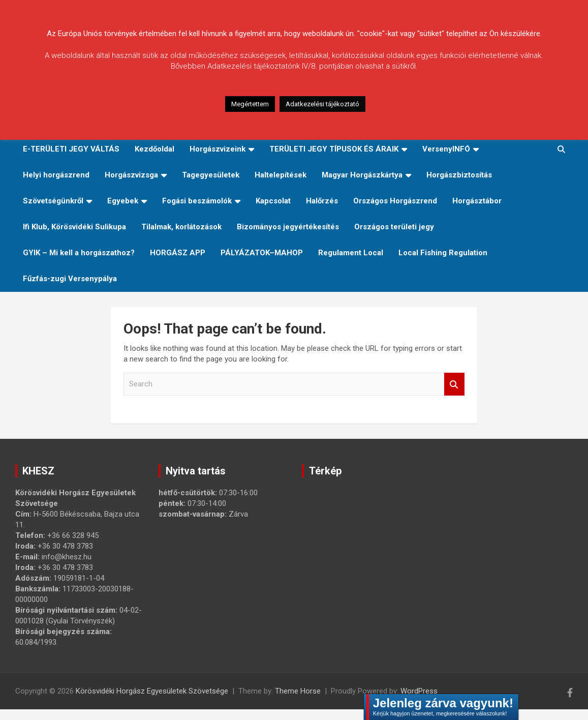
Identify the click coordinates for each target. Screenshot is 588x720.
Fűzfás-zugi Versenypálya (70, 279)
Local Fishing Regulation (443, 253)
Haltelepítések (281, 175)
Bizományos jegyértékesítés (288, 227)
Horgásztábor (477, 201)
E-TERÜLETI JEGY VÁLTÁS (71, 149)
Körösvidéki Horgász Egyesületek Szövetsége (152, 691)
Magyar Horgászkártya (362, 175)
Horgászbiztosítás (459, 175)
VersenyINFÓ (446, 149)
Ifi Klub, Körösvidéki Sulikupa (74, 227)
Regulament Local (351, 253)
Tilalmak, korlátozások (181, 227)
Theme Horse (298, 691)
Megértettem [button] (250, 104)
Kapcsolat (273, 201)
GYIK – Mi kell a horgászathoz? (79, 253)
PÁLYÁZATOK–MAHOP (262, 253)
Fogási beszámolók (197, 201)
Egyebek (123, 201)
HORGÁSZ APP (178, 253)
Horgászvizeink (218, 149)
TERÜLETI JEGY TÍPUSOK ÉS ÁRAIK (334, 149)
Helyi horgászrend (56, 175)
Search (454, 384)
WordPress (419, 691)
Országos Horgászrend (395, 201)
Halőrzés (322, 201)
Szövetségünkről (53, 201)
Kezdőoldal (154, 149)
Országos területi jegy (394, 227)
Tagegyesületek (211, 175)
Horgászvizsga (131, 175)
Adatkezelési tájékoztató (322, 104)
